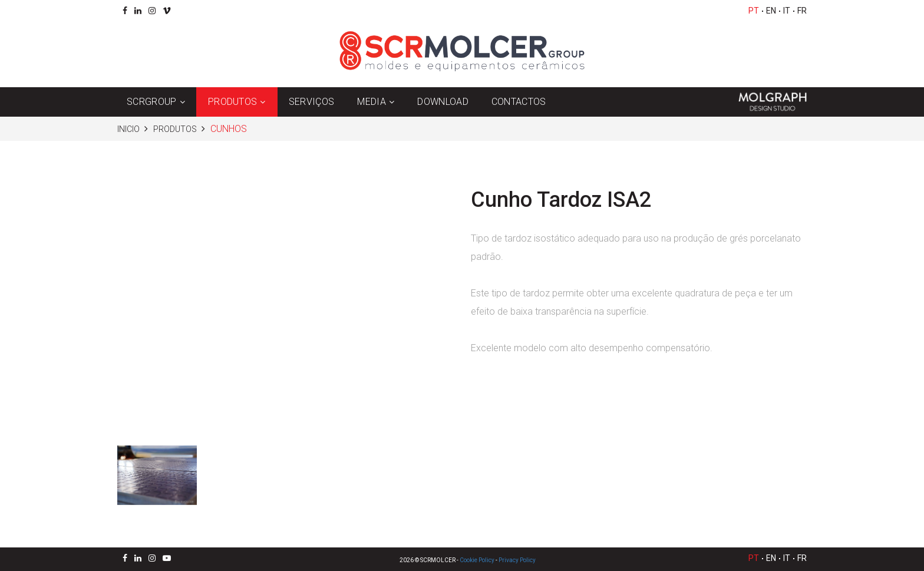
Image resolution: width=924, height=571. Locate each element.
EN (771, 11)
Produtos (233, 102)
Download (443, 102)
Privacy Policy (517, 560)
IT (787, 11)
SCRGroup (152, 102)
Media (372, 102)
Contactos (519, 102)
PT (754, 11)
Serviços (312, 102)
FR (802, 11)
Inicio (128, 129)
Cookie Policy (477, 560)
